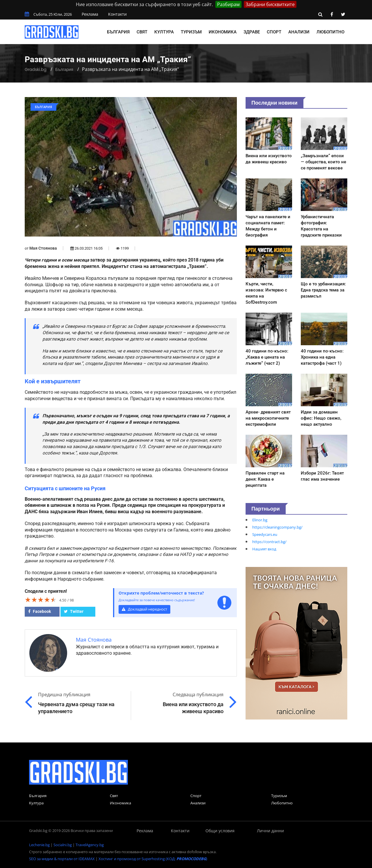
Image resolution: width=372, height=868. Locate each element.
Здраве (252, 32)
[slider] (41, 599)
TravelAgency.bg (90, 845)
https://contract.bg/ (269, 542)
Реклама (90, 14)
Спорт (274, 32)
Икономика (223, 32)
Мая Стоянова (43, 248)
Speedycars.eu (265, 534)
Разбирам (228, 4)
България (118, 32)
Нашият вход (264, 549)
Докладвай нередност (144, 609)
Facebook (40, 611)
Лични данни (270, 831)
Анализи (299, 32)
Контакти (117, 14)
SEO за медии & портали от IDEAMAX (62, 859)
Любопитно (330, 32)
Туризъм (191, 32)
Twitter (74, 611)
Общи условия (220, 831)
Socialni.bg (63, 845)
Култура (164, 32)
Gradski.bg (36, 69)
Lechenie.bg (39, 845)
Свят (142, 32)
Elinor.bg (260, 520)
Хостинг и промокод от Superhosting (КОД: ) (153, 859)
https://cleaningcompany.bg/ (277, 527)
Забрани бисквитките (270, 4)
